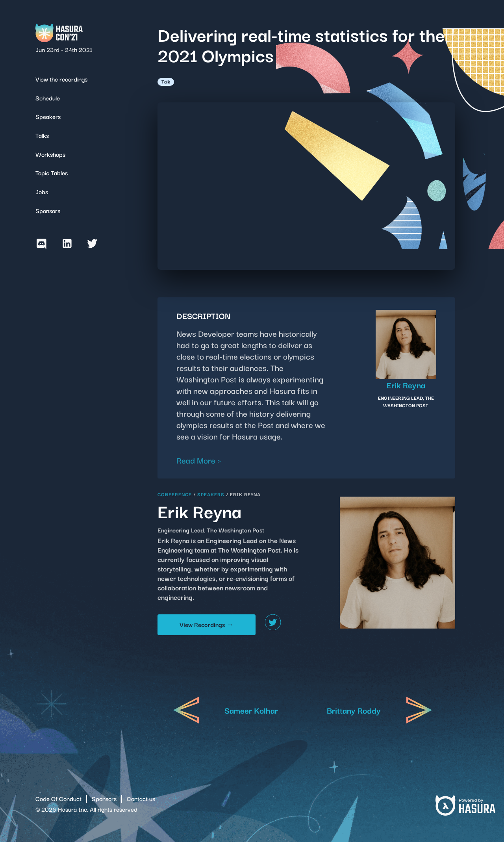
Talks (42, 135)
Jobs (42, 191)
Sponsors (48, 210)
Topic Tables (52, 172)
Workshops (50, 154)
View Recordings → (207, 624)
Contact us (141, 798)
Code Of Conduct (58, 798)
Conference (175, 494)
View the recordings (61, 79)
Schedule (48, 98)
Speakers (48, 116)
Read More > (199, 460)
